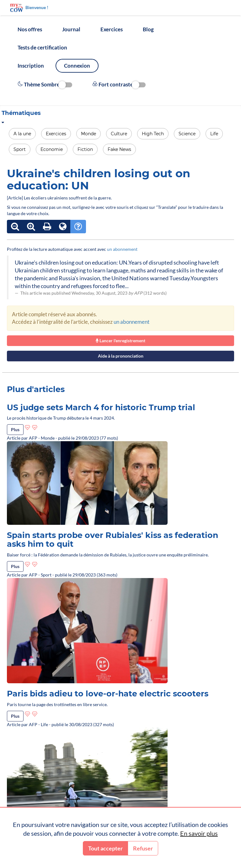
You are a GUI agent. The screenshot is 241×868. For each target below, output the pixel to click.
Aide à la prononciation (121, 356)
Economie (52, 149)
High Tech (153, 134)
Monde (88, 134)
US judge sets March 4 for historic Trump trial (101, 407)
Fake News (119, 149)
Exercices (112, 29)
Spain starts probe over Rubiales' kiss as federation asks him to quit (112, 540)
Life (214, 134)
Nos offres (30, 29)
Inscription (31, 66)
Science (187, 134)
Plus (15, 429)
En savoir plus (199, 833)
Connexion (77, 66)
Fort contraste (119, 85)
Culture (119, 134)
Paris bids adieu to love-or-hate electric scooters (108, 694)
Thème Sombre (45, 85)
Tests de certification (42, 47)
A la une (22, 134)
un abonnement (122, 249)
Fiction (85, 149)
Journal (71, 29)
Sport (20, 149)
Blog (148, 29)
